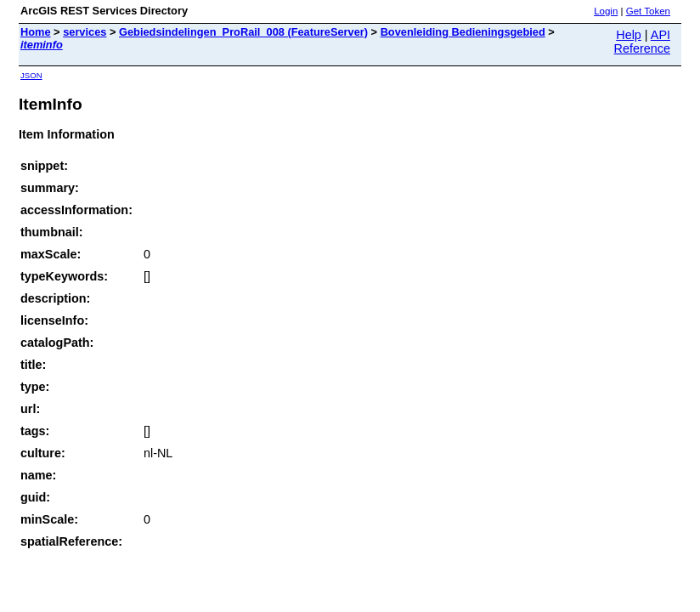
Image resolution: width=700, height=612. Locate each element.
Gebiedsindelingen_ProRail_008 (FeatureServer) (243, 32)
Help (629, 35)
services (85, 32)
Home (36, 32)
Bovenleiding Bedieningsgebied (463, 32)
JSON (31, 75)
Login (606, 11)
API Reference (642, 42)
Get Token (648, 11)
